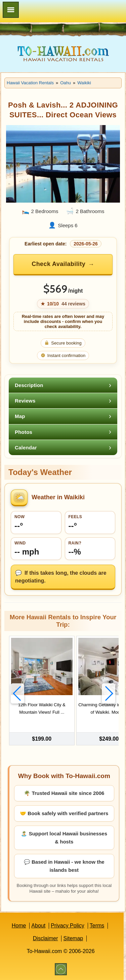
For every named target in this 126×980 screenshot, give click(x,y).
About (38, 926)
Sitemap (73, 938)
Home (19, 926)
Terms (97, 926)
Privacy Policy (68, 926)
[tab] (63, 385)
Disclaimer (46, 938)
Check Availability (58, 264)
